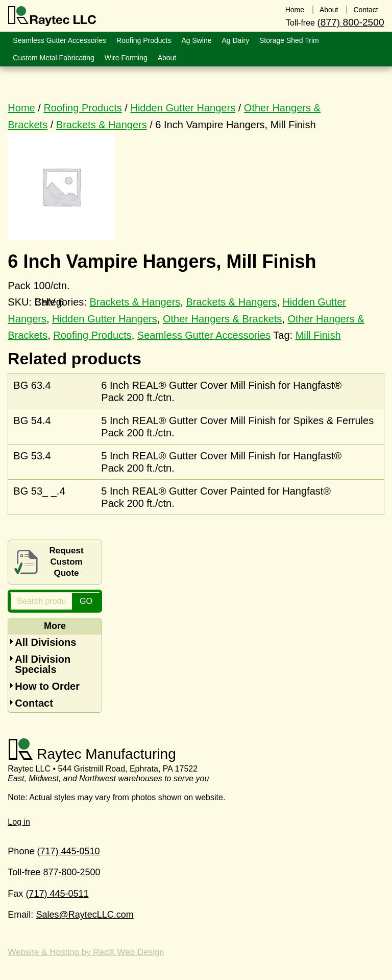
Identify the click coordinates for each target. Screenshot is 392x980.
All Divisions (45, 642)
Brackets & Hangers (102, 125)
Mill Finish (318, 335)
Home (21, 108)
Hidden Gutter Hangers (183, 108)
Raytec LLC (52, 16)
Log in (19, 822)
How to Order (47, 686)
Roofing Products (82, 108)
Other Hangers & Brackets (222, 319)
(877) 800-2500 (350, 22)
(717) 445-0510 (68, 851)
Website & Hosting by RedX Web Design (86, 952)
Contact (34, 703)
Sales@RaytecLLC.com (84, 915)
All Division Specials (43, 664)
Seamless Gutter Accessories (204, 335)
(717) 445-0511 (57, 894)
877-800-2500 (71, 872)
